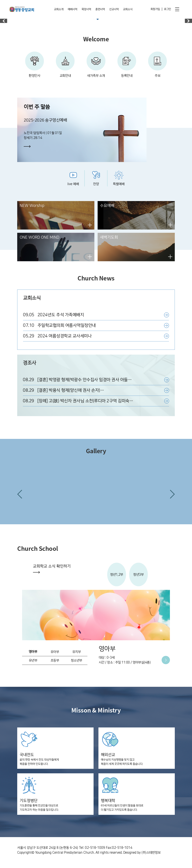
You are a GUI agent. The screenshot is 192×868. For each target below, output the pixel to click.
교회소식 (128, 9)
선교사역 (114, 9)
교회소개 (59, 9)
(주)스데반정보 (151, 857)
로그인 (167, 9)
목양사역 (86, 9)
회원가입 (155, 9)
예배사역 (72, 9)
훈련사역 (100, 9)
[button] (20, 498)
